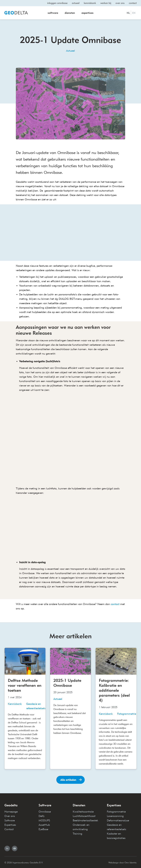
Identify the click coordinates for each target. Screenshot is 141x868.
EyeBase (43, 828)
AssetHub (44, 824)
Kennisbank (90, 3)
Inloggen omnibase (57, 3)
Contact (133, 3)
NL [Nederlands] (128, 13)
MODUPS (44, 820)
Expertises (88, 13)
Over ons (120, 3)
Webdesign (114, 862)
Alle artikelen (68, 779)
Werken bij (106, 3)
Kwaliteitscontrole (83, 811)
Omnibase (45, 811)
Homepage (11, 811)
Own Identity (131, 862)
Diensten (70, 13)
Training (77, 833)
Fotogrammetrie (116, 811)
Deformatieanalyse (118, 820)
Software (53, 13)
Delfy (42, 815)
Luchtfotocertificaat (84, 815)
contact (115, 603)
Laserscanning (115, 815)
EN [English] (134, 13)
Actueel (76, 3)
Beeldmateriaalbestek (85, 820)
